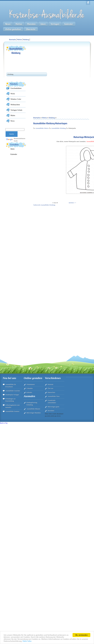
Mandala (31, 24)
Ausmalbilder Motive (42, 128)
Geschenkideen (16, 88)
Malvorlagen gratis (54, 407)
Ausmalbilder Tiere (54, 396)
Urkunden (30, 388)
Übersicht (31, 29)
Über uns (50, 388)
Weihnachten (15, 105)
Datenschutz (51, 392)
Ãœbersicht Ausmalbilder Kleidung (44, 205)
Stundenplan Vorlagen (12, 395)
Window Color (16, 99)
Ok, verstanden (81, 635)
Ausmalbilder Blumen (33, 409)
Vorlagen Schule (16, 110)
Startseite (50, 384)
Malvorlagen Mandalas (34, 413)
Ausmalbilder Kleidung (58, 128)
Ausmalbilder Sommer (12, 411)
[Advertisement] (53, 60)
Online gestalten (13, 29)
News (8, 24)
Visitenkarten (31, 384)
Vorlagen (55, 24)
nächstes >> (72, 203)
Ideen (43, 24)
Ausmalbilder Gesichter (13, 391)
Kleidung (26, 40)
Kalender (69, 24)
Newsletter (51, 411)
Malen (13, 115)
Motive (19, 24)
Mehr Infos (27, 641)
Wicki (13, 94)
